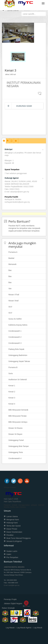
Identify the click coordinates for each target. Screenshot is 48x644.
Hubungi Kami (24, 106)
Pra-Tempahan (12, 557)
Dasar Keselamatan (14, 532)
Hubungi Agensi (24, 178)
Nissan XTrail (14, 295)
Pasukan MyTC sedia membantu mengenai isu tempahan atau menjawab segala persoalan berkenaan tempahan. (24, 228)
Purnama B (13, 367)
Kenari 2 (12, 392)
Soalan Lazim (12, 551)
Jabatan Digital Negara (13, 603)
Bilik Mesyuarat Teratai (17, 416)
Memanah (12, 264)
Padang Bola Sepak (16, 349)
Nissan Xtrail (14, 301)
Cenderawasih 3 (15, 343)
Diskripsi (24, 149)
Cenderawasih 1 (15, 331)
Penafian (10, 535)
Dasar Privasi (12, 529)
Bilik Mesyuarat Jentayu (18, 422)
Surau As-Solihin (15, 319)
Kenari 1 (12, 386)
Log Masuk (10, 628)
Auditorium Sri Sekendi (18, 380)
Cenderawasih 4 (15, 458)
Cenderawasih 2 (15, 337)
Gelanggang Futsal (16, 440)
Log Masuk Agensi (24, 628)
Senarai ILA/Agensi (14, 541)
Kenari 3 (12, 398)
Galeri (9, 554)
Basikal (11, 258)
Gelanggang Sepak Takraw (19, 361)
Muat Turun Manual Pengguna (18, 538)
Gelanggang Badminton (18, 355)
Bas (10, 270)
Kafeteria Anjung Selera (18, 325)
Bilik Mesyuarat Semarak (18, 410)
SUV (10, 307)
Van (10, 289)
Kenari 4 (12, 404)
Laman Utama (13, 10)
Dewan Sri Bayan (15, 434)
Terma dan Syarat (14, 526)
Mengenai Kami (13, 520)
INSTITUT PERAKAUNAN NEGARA (24, 84)
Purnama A (13, 252)
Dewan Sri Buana (15, 428)
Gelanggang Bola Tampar (19, 446)
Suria (11, 373)
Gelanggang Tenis (16, 452)
